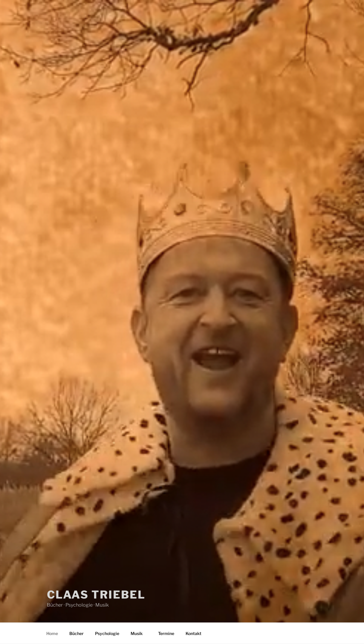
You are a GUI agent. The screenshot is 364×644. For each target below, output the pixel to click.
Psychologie (107, 633)
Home (52, 633)
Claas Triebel (96, 595)
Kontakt (194, 633)
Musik (139, 633)
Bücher (77, 633)
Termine (166, 633)
